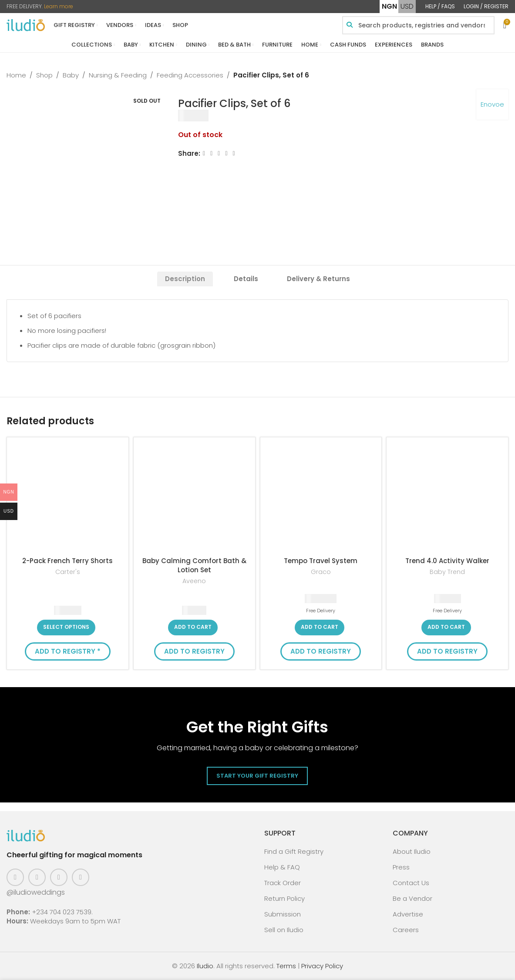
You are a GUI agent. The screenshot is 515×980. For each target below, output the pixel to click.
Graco (321, 572)
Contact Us (411, 883)
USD (407, 6)
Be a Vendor (412, 898)
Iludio (205, 966)
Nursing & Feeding (118, 75)
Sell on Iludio (284, 930)
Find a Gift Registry (294, 851)
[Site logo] (26, 25)
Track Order (283, 883)
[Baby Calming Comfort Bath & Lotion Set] (194, 498)
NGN (389, 6)
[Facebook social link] (204, 153)
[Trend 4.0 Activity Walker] (447, 498)
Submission (283, 914)
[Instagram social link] (37, 877)
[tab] (185, 279)
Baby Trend (447, 572)
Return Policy (284, 898)
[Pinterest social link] (59, 877)
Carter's (68, 572)
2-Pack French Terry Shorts (67, 561)
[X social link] (211, 153)
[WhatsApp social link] (234, 153)
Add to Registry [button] (194, 651)
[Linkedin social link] (227, 153)
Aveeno (194, 581)
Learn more (59, 6)
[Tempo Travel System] (321, 498)
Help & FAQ (282, 867)
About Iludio (412, 851)
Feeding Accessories (190, 75)
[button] (193, 628)
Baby (71, 75)
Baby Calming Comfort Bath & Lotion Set (194, 565)
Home (16, 75)
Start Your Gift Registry (257, 776)
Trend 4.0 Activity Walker (447, 561)
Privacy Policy (322, 966)
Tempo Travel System (321, 561)
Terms (286, 966)
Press (401, 867)
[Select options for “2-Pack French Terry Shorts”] (66, 628)
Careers (406, 930)
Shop (44, 75)
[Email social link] (219, 153)
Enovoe (492, 104)
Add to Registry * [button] (68, 651)
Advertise (408, 914)
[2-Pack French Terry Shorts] (68, 498)
